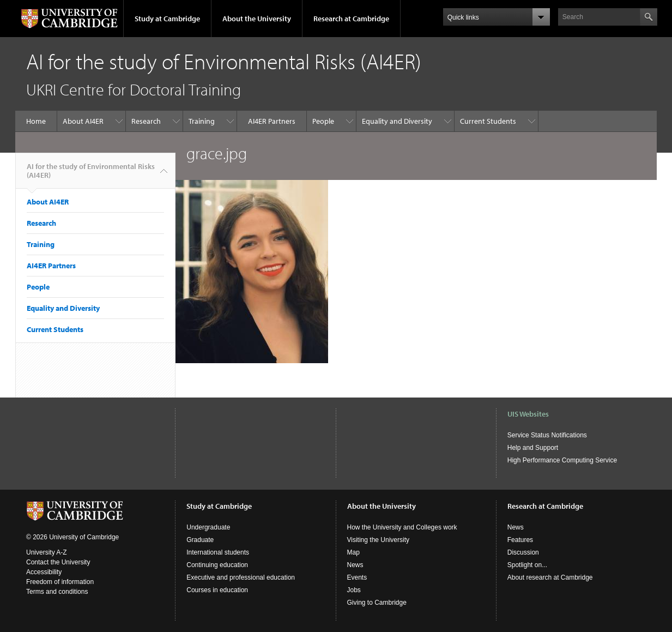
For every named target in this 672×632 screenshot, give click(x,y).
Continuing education (217, 565)
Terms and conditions (57, 592)
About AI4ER (83, 121)
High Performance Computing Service (562, 460)
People (323, 121)
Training (202, 121)
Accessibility (44, 572)
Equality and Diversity (397, 121)
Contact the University (58, 562)
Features (520, 540)
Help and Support (533, 448)
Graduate (200, 540)
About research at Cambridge (550, 577)
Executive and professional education (241, 577)
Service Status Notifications (547, 435)
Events (357, 577)
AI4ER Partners (272, 121)
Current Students (488, 121)
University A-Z (47, 552)
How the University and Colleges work (402, 527)
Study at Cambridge (167, 19)
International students (218, 552)
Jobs (354, 590)
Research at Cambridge (351, 19)
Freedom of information (60, 582)
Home (36, 121)
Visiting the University (379, 540)
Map (353, 552)
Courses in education (217, 590)
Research (146, 121)
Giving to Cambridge (377, 603)
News (355, 565)
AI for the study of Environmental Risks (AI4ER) (91, 175)
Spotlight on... (527, 565)
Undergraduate (208, 527)
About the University (257, 19)
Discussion (523, 552)
